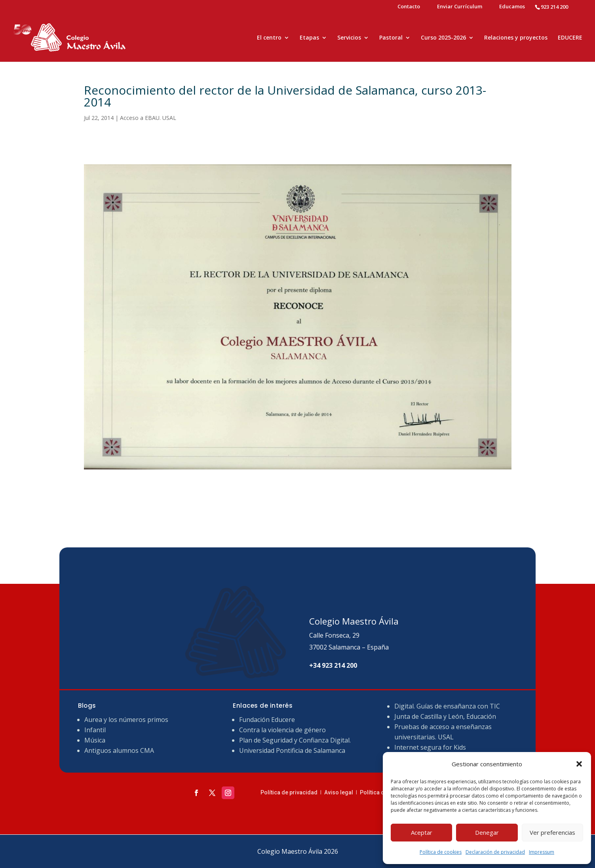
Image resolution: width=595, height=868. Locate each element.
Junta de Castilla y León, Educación (445, 716)
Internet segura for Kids (430, 747)
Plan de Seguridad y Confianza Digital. (296, 740)
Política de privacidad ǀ (292, 792)
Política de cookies (441, 852)
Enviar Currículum (460, 7)
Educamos (512, 7)
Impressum (542, 852)
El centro (269, 38)
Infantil (95, 730)
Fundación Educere (267, 720)
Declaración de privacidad (495, 852)
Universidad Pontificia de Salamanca (292, 750)
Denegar (487, 832)
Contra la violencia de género (282, 730)
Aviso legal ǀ (342, 792)
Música (95, 740)
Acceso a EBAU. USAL (148, 118)
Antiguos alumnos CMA (119, 750)
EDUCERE (570, 38)
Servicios (349, 38)
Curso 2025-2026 (443, 38)
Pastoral (391, 38)
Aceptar (422, 832)
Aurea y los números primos (126, 720)
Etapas (309, 38)
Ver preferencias (552, 832)
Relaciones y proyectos (516, 38)
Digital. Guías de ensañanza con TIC (447, 706)
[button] (579, 764)
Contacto (409, 7)
